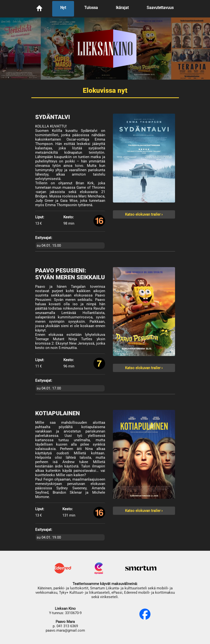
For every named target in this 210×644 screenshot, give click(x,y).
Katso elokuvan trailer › (144, 214)
